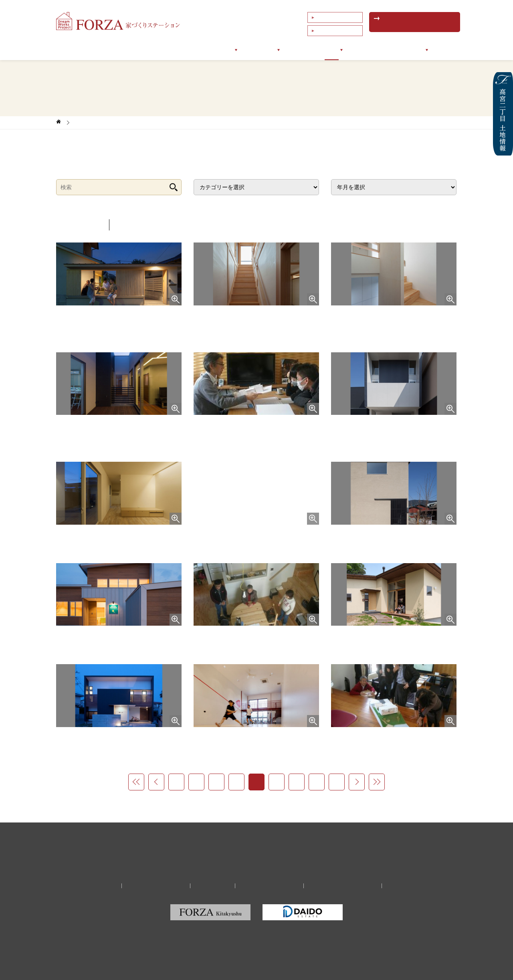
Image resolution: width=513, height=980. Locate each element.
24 (277, 782)
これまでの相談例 (334, 28)
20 (196, 782)
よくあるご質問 (332, 16)
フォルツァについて (148, 50)
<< (136, 782)
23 (256, 782)
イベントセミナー (379, 50)
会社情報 (425, 50)
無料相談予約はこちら (415, 22)
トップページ (94, 50)
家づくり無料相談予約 (162, 886)
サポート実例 (259, 50)
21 (216, 782)
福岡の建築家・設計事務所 (337, 886)
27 (337, 782)
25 (297, 782)
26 (317, 782)
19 (176, 782)
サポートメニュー (208, 50)
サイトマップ (396, 886)
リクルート (215, 886)
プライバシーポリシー (267, 886)
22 (236, 782)
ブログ (336, 50)
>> (377, 782)
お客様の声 (302, 50)
